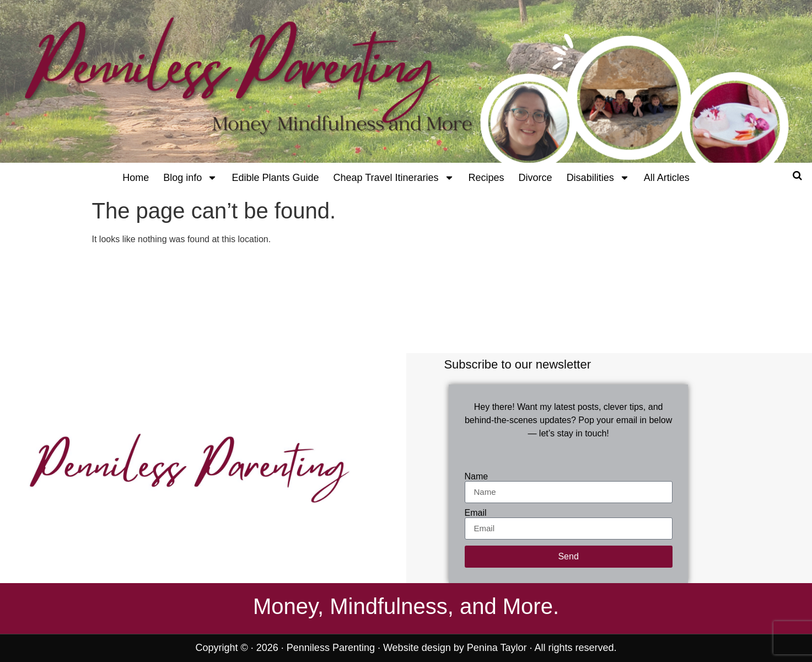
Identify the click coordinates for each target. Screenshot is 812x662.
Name (477, 477)
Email (476, 513)
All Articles (667, 178)
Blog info (190, 178)
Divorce (536, 178)
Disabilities (598, 178)
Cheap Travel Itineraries (393, 178)
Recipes (486, 178)
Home (136, 178)
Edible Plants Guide (275, 178)
